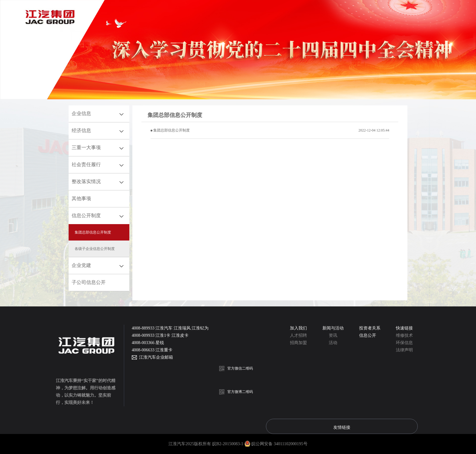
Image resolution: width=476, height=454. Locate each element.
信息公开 (368, 335)
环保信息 (404, 343)
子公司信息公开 (89, 282)
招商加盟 (298, 343)
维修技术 (404, 335)
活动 (333, 343)
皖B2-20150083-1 (228, 444)
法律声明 (404, 350)
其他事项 (81, 198)
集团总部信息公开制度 (172, 130)
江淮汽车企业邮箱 (155, 357)
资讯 (333, 335)
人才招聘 (298, 335)
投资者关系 (370, 328)
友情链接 (342, 427)
